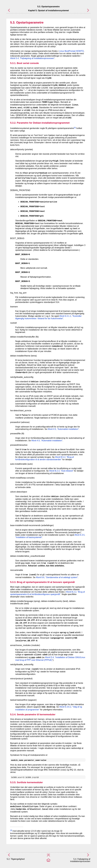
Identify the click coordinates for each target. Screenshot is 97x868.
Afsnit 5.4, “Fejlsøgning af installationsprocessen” (32, 58)
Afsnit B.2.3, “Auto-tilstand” (61, 471)
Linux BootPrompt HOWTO (71, 51)
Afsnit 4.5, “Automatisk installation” (63, 429)
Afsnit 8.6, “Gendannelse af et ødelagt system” (57, 577)
